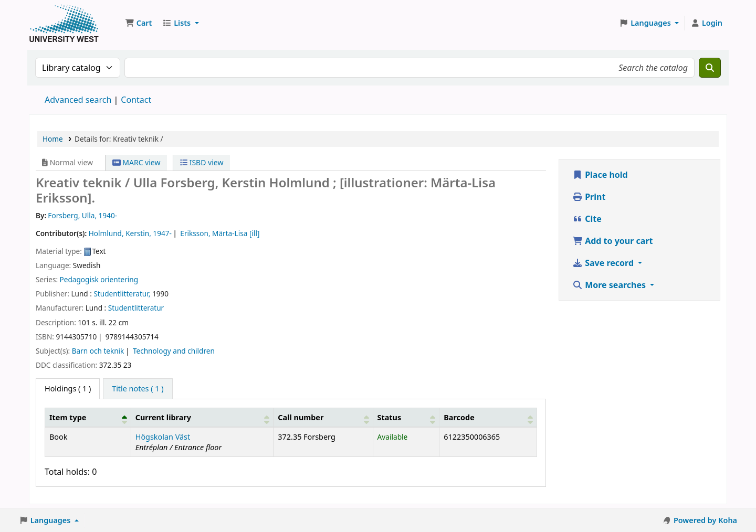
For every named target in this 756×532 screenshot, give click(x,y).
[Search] (710, 68)
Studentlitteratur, (122, 294)
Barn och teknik (98, 351)
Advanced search (78, 100)
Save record (604, 263)
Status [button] (390, 417)
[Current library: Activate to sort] (202, 417)
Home (53, 139)
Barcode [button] (459, 417)
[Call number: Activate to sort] (323, 417)
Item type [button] (68, 417)
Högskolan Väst (163, 437)
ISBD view (202, 162)
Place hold (600, 175)
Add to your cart (613, 241)
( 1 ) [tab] (68, 389)
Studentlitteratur (136, 308)
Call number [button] (301, 417)
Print (589, 197)
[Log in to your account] (706, 23)
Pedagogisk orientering (99, 279)
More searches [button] (610, 285)
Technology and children (174, 351)
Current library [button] (163, 417)
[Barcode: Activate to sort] (488, 417)
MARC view (136, 162)
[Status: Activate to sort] (406, 417)
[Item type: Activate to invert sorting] (88, 417)
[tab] (138, 389)
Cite (587, 219)
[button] (138, 23)
